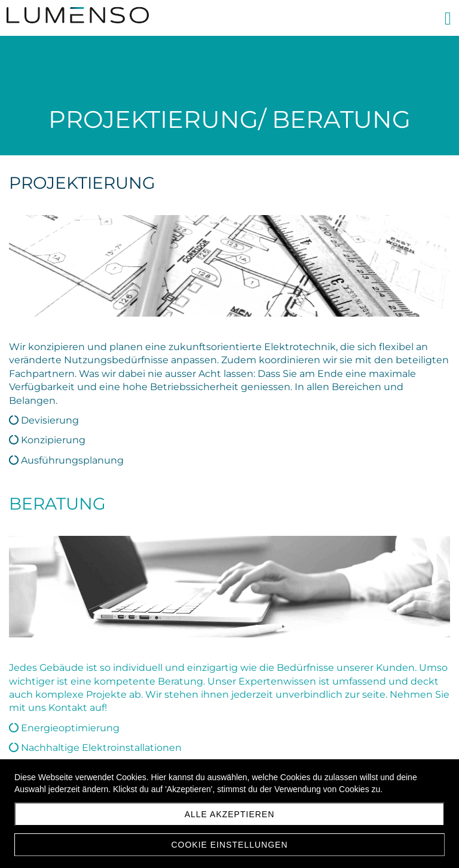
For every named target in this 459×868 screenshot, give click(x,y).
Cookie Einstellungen (229, 845)
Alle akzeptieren (230, 814)
